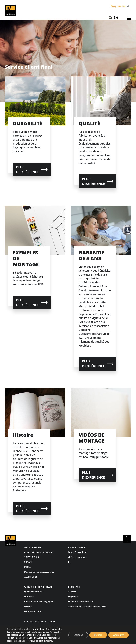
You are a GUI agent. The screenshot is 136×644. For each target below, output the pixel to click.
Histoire (28, 606)
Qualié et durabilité (33, 592)
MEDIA (27, 567)
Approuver (119, 635)
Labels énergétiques (78, 552)
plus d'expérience (28, 169)
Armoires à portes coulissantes (39, 552)
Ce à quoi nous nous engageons (39, 601)
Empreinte (73, 597)
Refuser (98, 635)
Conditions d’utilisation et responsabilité (87, 606)
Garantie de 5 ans (33, 611)
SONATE (28, 562)
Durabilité (29, 597)
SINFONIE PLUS (31, 557)
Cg (69, 562)
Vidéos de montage (77, 557)
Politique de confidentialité (81, 601)
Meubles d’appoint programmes (39, 572)
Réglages (78, 635)
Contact (72, 592)
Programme (118, 6)
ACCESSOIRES (31, 577)
